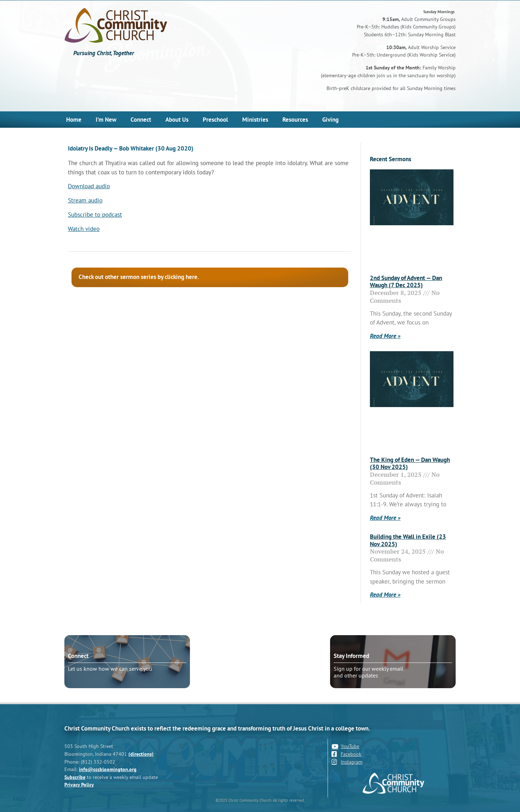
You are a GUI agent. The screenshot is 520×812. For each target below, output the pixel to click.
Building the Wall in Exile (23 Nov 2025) (408, 540)
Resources (295, 120)
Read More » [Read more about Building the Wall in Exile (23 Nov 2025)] (385, 595)
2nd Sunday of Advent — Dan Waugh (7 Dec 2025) (406, 281)
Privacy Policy (79, 784)
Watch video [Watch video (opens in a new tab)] (84, 229)
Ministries (255, 120)
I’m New (106, 120)
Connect (141, 120)
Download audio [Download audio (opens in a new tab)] (89, 186)
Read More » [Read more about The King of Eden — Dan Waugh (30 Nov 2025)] (385, 518)
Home (74, 120)
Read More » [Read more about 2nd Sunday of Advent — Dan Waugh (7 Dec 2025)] (385, 336)
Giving (330, 120)
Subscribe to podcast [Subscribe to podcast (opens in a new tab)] (95, 215)
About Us (177, 120)
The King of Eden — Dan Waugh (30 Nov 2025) (410, 463)
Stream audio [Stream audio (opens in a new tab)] (85, 200)
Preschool (215, 120)
